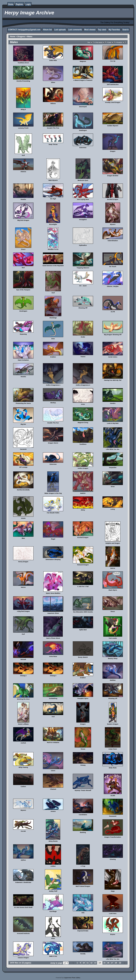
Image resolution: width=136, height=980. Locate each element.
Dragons (21, 37)
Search (126, 30)
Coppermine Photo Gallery (72, 978)
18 (116, 963)
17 (112, 963)
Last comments (75, 30)
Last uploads (60, 30)
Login (28, 4)
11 (88, 963)
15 (104, 963)
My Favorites (114, 30)
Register (19, 4)
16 (108, 963)
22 (120, 963)
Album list (47, 30)
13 (95, 963)
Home (11, 4)
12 (91, 963)
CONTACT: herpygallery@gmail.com (24, 30)
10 (84, 963)
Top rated (102, 30)
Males (30, 37)
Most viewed (90, 30)
